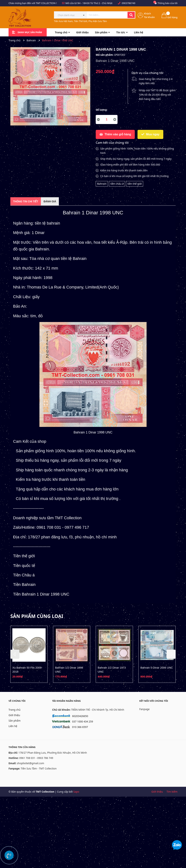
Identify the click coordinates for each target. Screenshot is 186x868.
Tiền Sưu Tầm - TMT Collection (39, 768)
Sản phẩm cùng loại (37, 616)
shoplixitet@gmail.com (31, 763)
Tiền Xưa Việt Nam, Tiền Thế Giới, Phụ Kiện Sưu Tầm (80, 21)
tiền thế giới (135, 184)
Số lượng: (102, 110)
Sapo (76, 792)
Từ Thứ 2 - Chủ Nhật (101, 3)
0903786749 (128, 3)
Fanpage (144, 709)
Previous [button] (15, 654)
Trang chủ (14, 710)
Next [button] (171, 654)
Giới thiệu (14, 715)
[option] (29, 654)
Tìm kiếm (172, 792)
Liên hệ (13, 726)
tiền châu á (117, 184)
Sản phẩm (15, 721)
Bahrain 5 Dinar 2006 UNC (157, 668)
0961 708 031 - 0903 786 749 (36, 758)
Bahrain (102, 184)
